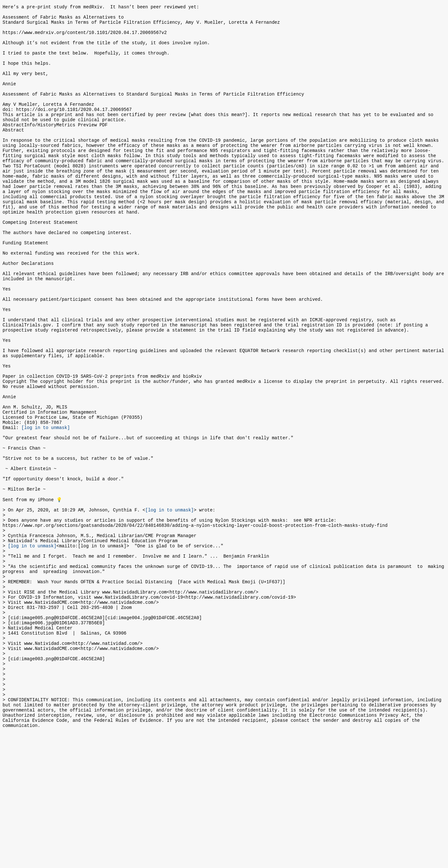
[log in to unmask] (46, 507)
